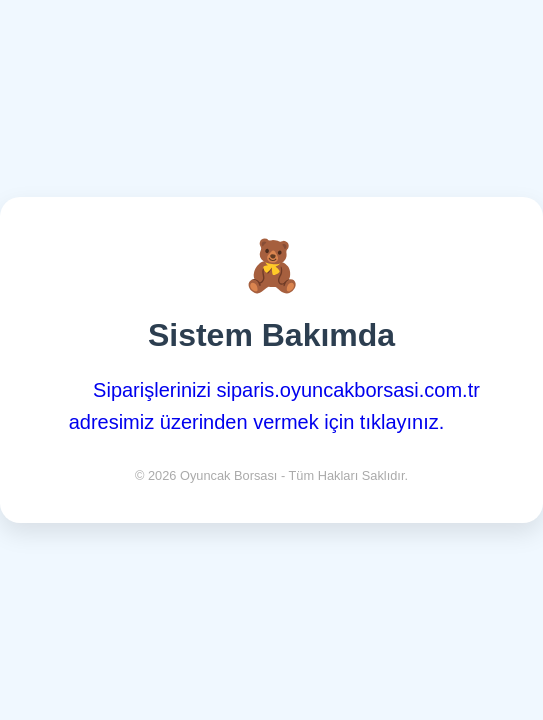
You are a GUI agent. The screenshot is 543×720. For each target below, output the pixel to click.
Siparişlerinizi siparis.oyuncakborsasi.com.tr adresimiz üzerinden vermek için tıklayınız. (274, 406)
